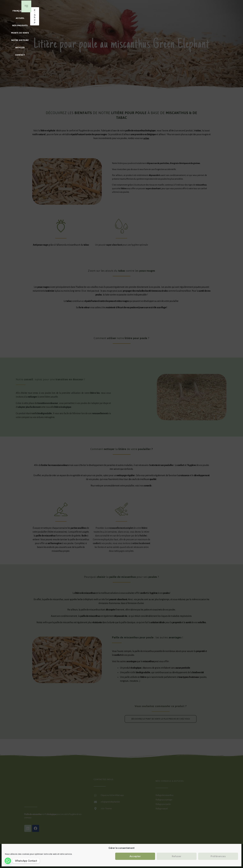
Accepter (135, 856)
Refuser (177, 856)
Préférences (218, 856)
